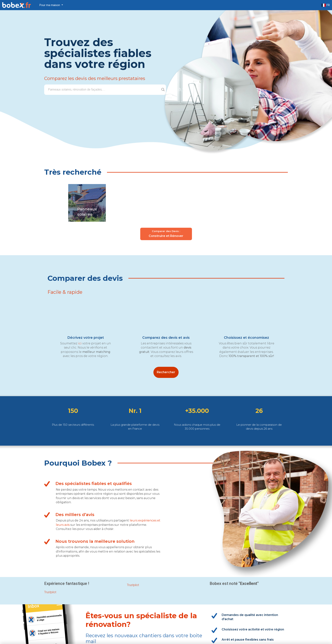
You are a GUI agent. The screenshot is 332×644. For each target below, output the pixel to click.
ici (80, 343)
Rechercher (166, 372)
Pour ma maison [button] (50, 5)
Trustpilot (133, 585)
